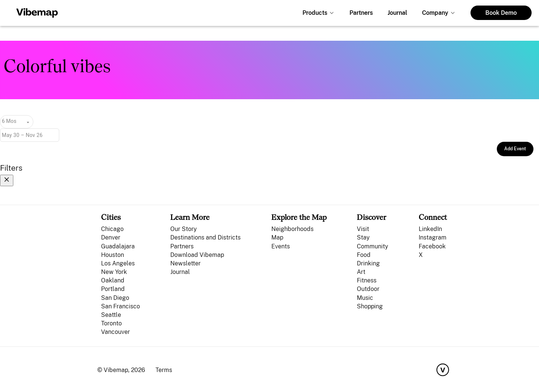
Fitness (367, 280)
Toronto (111, 323)
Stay (363, 237)
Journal (397, 13)
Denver (111, 237)
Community (372, 246)
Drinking (368, 263)
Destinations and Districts (205, 237)
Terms (164, 370)
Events (281, 246)
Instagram (433, 237)
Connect (433, 217)
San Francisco (120, 306)
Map (277, 237)
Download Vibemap (197, 255)
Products (315, 13)
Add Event (515, 149)
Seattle (111, 315)
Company (435, 13)
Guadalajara (118, 246)
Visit (363, 229)
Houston (113, 255)
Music (365, 298)
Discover (371, 217)
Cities (111, 217)
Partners (361, 13)
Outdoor (368, 289)
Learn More (190, 217)
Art (361, 272)
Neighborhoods (292, 229)
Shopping (370, 306)
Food (364, 255)
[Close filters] (7, 180)
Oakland (113, 280)
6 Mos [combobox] (9, 121)
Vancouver (115, 332)
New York (114, 272)
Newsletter (185, 263)
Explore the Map (299, 217)
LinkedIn (430, 229)
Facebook (432, 246)
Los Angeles (118, 263)
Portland (113, 289)
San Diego (115, 298)
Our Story (183, 229)
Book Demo (501, 13)
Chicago (112, 229)
